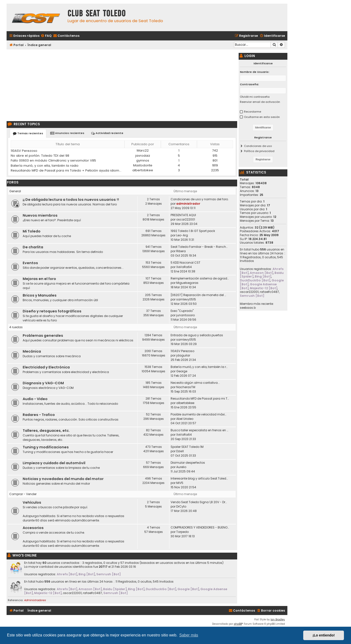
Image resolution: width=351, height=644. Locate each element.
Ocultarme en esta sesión (262, 117)
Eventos (30, 263)
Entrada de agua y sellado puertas (197, 335)
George (182, 371)
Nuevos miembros (40, 215)
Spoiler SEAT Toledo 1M (187, 447)
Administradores (35, 600)
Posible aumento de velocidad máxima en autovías (200, 414)
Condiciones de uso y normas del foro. (200, 199)
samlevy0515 (186, 299)
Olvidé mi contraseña (255, 97)
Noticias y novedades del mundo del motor (63, 479)
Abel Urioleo (185, 419)
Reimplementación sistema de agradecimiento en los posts (200, 278)
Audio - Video (35, 399)
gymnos (143, 160)
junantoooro (185, 315)
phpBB (238, 624)
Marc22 (143, 150)
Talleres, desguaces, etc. (46, 431)
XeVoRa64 (184, 267)
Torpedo (182, 532)
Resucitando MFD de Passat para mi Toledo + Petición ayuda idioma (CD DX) (67, 170)
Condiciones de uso (258, 146)
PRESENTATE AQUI (183, 215)
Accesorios (33, 528)
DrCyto (181, 506)
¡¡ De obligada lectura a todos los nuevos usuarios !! (71, 200)
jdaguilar (183, 355)
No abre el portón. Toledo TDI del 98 (40, 156)
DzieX (180, 451)
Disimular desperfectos (188, 463)
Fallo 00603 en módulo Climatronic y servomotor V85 (53, 160)
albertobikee (143, 170)
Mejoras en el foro (39, 279)
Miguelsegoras (187, 283)
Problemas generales (43, 336)
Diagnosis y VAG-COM (43, 383)
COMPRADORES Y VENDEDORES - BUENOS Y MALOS (200, 527)
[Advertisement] (122, 85)
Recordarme (253, 112)
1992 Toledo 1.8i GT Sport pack (193, 231)
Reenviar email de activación (260, 102)
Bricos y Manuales (40, 295)
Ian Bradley (278, 620)
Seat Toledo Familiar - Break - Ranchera (200, 247)
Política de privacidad (259, 151)
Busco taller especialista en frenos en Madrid (200, 430)
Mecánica (32, 351)
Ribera (181, 251)
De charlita (33, 247)
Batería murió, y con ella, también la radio (45, 166)
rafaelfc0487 (93, 593)
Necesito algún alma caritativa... (195, 383)
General (15, 191)
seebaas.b (248, 308)
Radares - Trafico (39, 415)
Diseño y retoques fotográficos (52, 311)
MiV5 (180, 483)
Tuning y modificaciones (46, 447)
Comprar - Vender (23, 494)
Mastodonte (143, 165)
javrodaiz (143, 156)
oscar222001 (186, 219)
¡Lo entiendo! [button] (324, 635)
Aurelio (181, 467)
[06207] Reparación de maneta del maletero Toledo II (200, 295)
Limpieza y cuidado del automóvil (54, 463)
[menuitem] (46, 36)
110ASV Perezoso (24, 151)
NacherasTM (186, 387)
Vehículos (32, 502)
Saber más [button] (189, 635)
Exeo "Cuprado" (182, 311)
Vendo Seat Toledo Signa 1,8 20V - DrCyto (200, 502)
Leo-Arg (182, 235)
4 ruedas (16, 327)
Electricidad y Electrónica (46, 367)
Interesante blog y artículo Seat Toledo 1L (200, 478)
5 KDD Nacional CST (185, 263)
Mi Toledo (32, 231)
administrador (188, 204)
